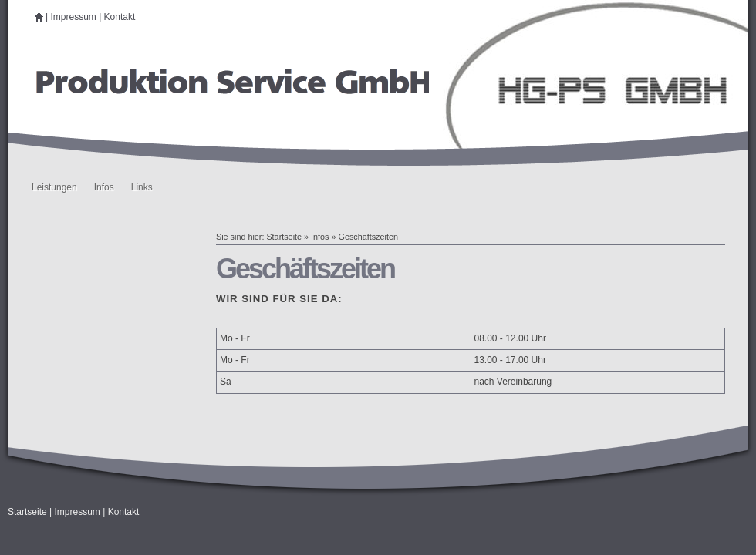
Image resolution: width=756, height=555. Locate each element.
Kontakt (120, 17)
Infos (104, 187)
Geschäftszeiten (368, 237)
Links (142, 187)
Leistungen (54, 187)
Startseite (284, 237)
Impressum (73, 17)
